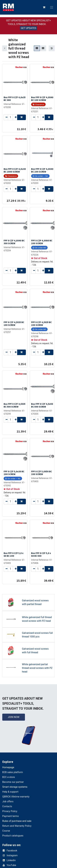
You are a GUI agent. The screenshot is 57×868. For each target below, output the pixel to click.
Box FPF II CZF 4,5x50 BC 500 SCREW (42, 405)
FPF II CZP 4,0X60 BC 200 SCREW (42, 242)
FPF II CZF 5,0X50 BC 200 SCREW (41, 473)
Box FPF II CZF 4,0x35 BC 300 (15, 99)
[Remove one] (6, 117)
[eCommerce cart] (44, 7)
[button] (22, 117)
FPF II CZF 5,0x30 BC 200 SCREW (14, 473)
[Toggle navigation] (52, 7)
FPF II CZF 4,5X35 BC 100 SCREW (14, 324)
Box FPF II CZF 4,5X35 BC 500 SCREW (15, 405)
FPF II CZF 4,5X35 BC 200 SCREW (41, 324)
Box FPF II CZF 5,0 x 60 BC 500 (41, 554)
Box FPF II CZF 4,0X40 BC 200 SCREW (42, 170)
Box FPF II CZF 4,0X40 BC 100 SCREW (42, 99)
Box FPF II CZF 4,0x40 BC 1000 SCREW (15, 170)
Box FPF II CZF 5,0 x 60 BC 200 (14, 554)
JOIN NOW (14, 717)
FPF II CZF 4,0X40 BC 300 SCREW (14, 242)
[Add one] (15, 117)
